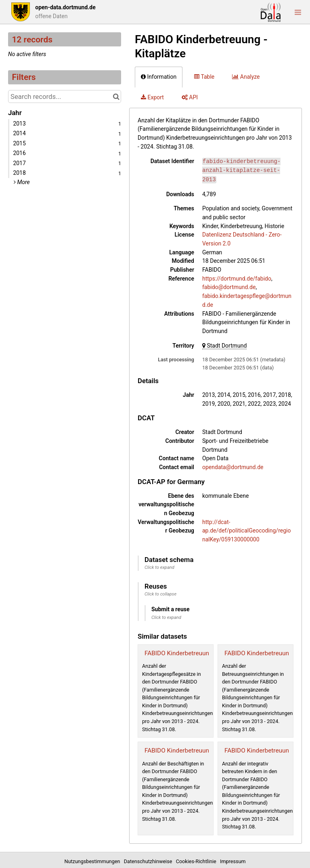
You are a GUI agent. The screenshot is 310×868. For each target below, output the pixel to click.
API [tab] (190, 97)
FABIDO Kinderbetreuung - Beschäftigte (198, 751)
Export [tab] (152, 97)
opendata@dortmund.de (233, 467)
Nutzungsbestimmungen (94, 861)
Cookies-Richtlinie (197, 861)
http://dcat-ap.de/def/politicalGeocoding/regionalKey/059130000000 (246, 531)
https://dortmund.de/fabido (237, 279)
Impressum (233, 861)
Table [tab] (204, 77)
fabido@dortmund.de (229, 287)
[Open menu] (298, 12)
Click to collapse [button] (160, 594)
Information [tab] (159, 77)
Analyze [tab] (246, 77)
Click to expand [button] (159, 567)
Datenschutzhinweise (149, 861)
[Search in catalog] (116, 96)
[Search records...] (65, 96)
